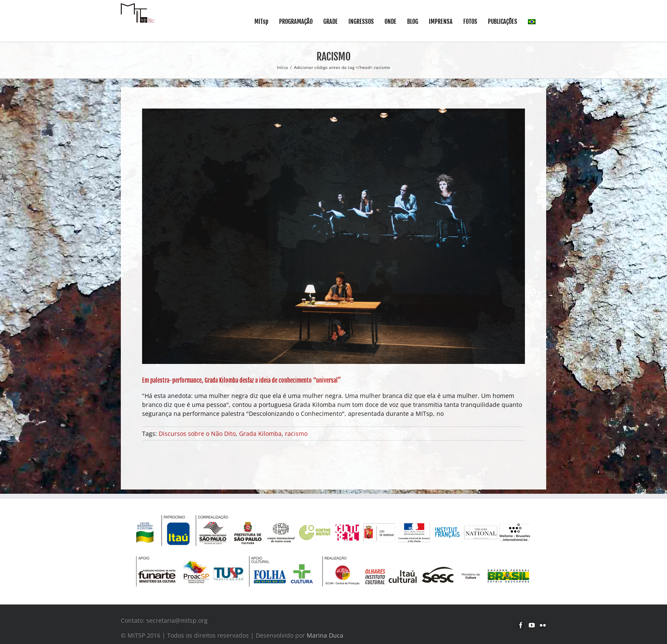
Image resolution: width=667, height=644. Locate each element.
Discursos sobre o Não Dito (197, 434)
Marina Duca (325, 635)
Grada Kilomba (260, 434)
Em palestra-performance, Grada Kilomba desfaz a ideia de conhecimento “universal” (241, 380)
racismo (296, 434)
